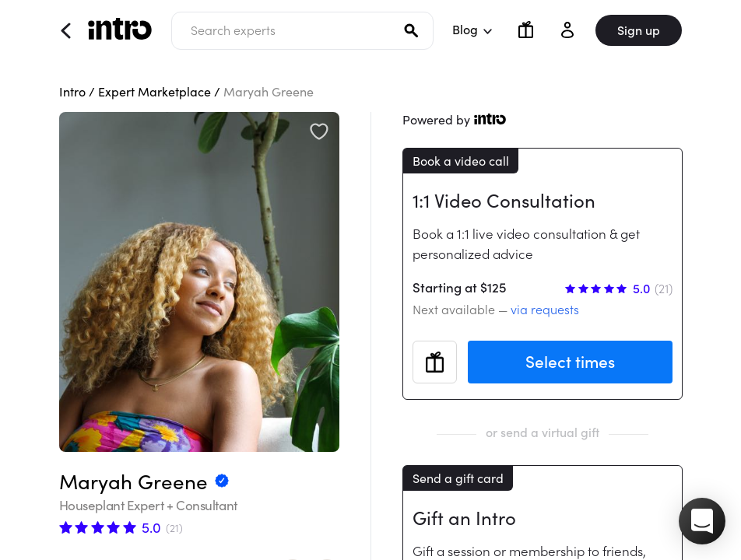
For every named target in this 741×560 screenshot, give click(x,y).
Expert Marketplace (155, 92)
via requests (545, 310)
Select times (570, 362)
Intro (72, 92)
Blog (471, 30)
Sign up (639, 30)
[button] (702, 521)
